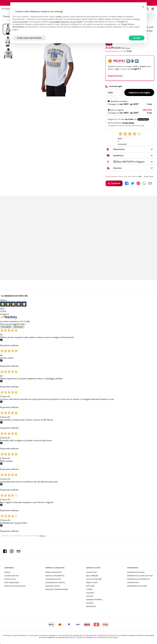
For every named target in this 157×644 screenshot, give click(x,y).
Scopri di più (149, 177)
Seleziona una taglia (139, 93)
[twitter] (133, 183)
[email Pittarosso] (18, 552)
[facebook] (127, 183)
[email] (150, 183)
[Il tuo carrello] (153, 9)
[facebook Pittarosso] (5, 552)
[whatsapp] (144, 183)
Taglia (110, 92)
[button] (143, 7)
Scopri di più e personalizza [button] (29, 38)
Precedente (6, 327)
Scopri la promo (115, 76)
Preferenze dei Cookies (137, 586)
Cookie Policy (133, 583)
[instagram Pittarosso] (12, 552)
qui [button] (35, 22)
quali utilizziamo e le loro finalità (66, 22)
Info (129, 51)
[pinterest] (138, 183)
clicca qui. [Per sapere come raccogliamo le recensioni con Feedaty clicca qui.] (42, 536)
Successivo (18, 327)
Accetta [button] (137, 38)
